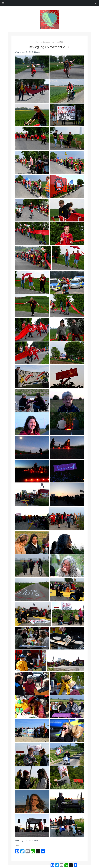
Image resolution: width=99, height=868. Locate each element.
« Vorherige (19, 52)
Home (38, 42)
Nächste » (38, 52)
